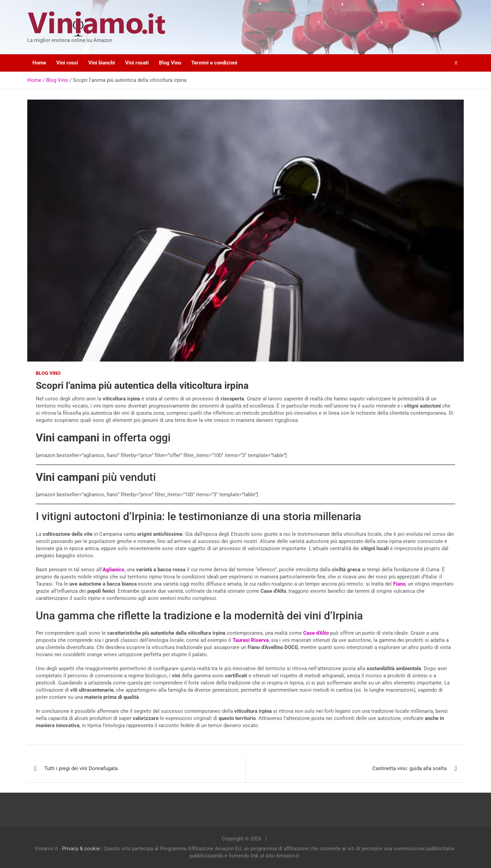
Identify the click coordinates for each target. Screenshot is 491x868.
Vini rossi (67, 63)
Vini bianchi (102, 63)
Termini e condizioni (214, 63)
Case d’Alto (316, 633)
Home (39, 63)
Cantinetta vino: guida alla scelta (410, 768)
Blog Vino (170, 63)
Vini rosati (137, 63)
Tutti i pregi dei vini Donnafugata (81, 768)
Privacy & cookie (81, 849)
